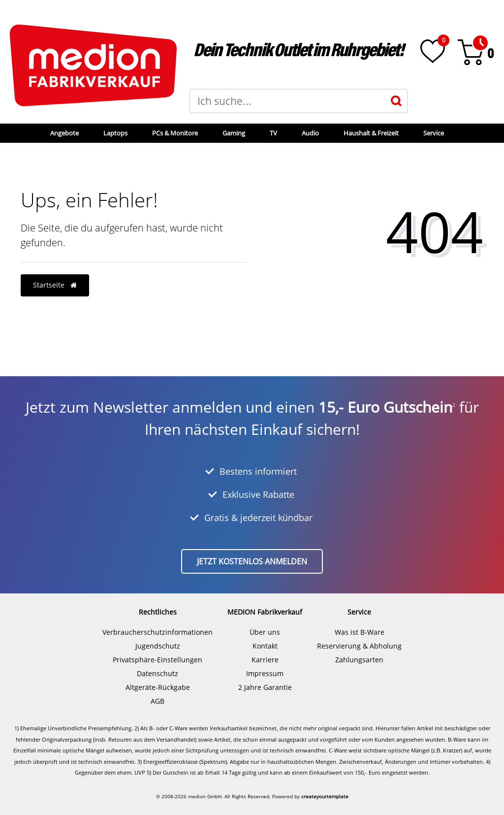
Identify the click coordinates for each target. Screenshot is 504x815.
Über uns (265, 632)
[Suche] (396, 101)
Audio (310, 133)
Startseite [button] (55, 285)
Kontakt (265, 646)
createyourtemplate (325, 796)
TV (273, 133)
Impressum (265, 673)
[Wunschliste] (433, 51)
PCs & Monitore (175, 133)
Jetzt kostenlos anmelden (252, 561)
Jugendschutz (158, 646)
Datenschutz (157, 673)
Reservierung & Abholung (359, 646)
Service (434, 133)
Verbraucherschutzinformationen (157, 632)
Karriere (265, 660)
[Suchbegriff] (288, 101)
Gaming (234, 133)
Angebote (64, 133)
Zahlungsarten (359, 660)
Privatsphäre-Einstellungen (157, 660)
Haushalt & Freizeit (371, 133)
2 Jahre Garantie (265, 687)
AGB (157, 701)
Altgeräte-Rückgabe (158, 687)
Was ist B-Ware (360, 632)
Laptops (115, 133)
